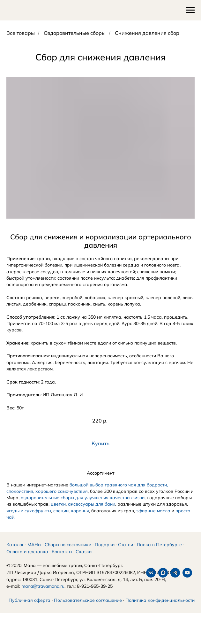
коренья (80, 511)
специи (61, 511)
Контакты (62, 559)
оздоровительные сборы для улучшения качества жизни (83, 498)
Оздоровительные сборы (75, 33)
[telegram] (35, 621)
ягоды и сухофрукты (29, 511)
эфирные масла (153, 511)
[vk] (11, 621)
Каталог (15, 552)
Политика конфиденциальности (160, 608)
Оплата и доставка (27, 559)
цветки (58, 504)
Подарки (105, 552)
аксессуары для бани (92, 504)
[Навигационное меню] (190, 10)
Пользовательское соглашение (88, 608)
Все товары (21, 33)
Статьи (126, 552)
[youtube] (48, 621)
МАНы (34, 552)
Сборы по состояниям (68, 552)
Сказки (84, 559)
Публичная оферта (30, 608)
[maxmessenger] (23, 621)
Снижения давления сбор (147, 33)
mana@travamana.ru (43, 594)
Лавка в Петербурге (159, 552)
